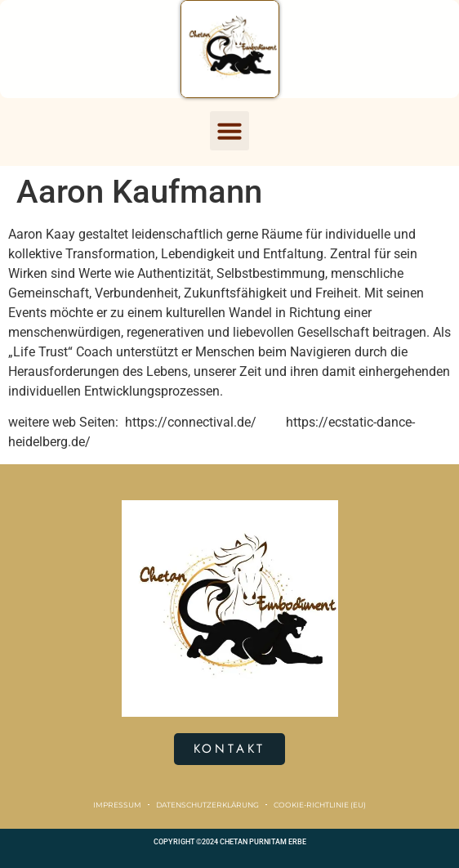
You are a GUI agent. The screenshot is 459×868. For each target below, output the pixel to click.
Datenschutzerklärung (207, 805)
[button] (229, 131)
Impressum (117, 805)
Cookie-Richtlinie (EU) (320, 805)
